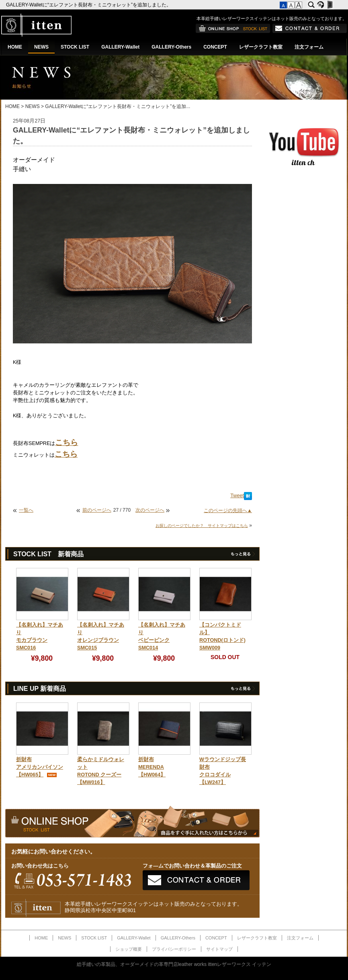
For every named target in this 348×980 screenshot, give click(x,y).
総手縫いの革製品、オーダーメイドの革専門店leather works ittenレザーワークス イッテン (174, 964)
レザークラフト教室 (261, 47)
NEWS (41, 47)
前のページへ (97, 510)
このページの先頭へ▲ (228, 510)
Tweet (237, 496)
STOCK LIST (75, 47)
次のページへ (150, 510)
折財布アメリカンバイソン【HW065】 (40, 767)
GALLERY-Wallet (120, 47)
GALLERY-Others (171, 47)
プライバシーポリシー (174, 949)
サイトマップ (219, 949)
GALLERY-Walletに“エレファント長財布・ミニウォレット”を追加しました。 (89, 5)
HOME (15, 47)
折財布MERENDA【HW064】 (152, 767)
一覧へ (26, 510)
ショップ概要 (129, 949)
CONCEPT (215, 47)
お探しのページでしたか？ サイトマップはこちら (202, 526)
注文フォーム (309, 47)
